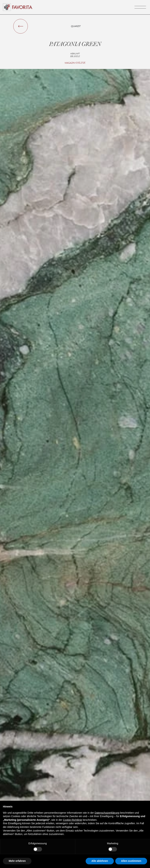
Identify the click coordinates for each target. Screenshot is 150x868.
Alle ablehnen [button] (100, 861)
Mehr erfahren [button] (17, 861)
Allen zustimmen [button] (131, 861)
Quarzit (76, 26)
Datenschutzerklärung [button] (107, 813)
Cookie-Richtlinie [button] (72, 820)
